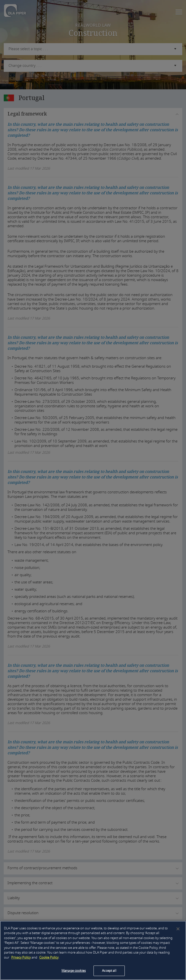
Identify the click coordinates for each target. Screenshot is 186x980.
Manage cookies (74, 971)
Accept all (109, 971)
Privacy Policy (21, 957)
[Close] (178, 929)
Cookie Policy (49, 957)
